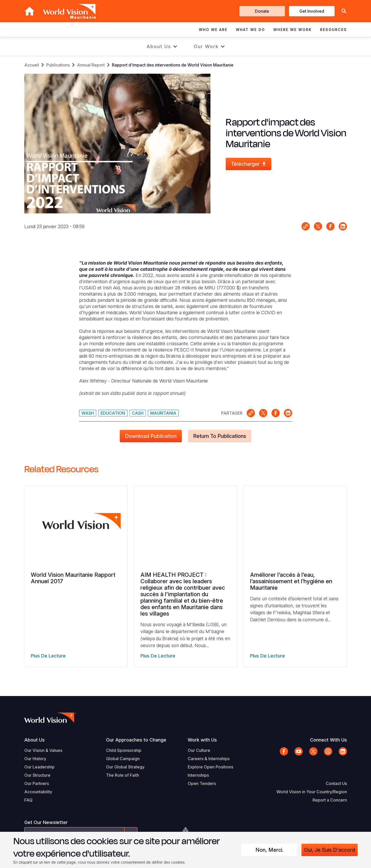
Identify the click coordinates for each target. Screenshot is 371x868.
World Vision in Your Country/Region (312, 792)
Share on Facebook (330, 226)
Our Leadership (39, 767)
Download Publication (151, 436)
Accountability (38, 792)
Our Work (206, 46)
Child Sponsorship (124, 750)
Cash (138, 413)
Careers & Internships (209, 759)
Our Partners (37, 783)
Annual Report (91, 65)
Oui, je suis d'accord (330, 850)
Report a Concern (330, 800)
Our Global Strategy (125, 767)
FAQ (28, 800)
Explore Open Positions (210, 767)
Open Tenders (202, 783)
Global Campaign (123, 759)
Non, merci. (269, 850)
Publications (58, 65)
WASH (88, 413)
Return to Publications (220, 436)
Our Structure (37, 775)
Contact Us (336, 783)
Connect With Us (328, 740)
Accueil (32, 65)
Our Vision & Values (43, 750)
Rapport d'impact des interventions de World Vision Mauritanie (173, 65)
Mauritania (163, 413)
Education (113, 413)
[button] (344, 11)
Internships (198, 775)
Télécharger (245, 164)
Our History (35, 759)
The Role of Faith (123, 775)
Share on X (318, 226)
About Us (159, 46)
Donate (262, 11)
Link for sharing (306, 226)
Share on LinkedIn (343, 226)
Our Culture (199, 750)
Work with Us (202, 740)
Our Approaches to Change (136, 740)
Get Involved (312, 11)
